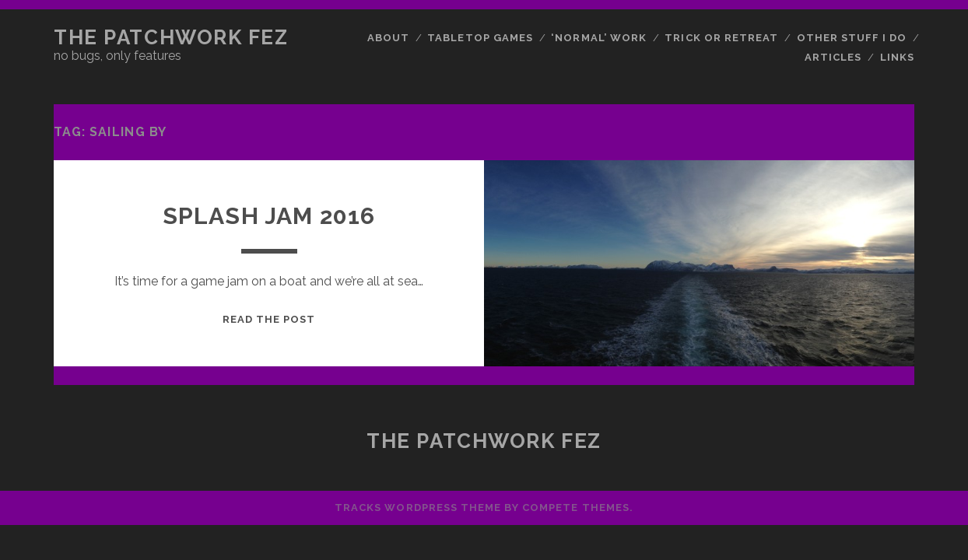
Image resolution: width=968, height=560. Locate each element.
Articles (833, 57)
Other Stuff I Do (852, 38)
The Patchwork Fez (171, 37)
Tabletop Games (480, 38)
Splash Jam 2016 (269, 216)
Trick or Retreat (721, 38)
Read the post (269, 319)
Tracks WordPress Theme (418, 507)
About (388, 38)
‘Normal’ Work (599, 38)
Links (897, 57)
